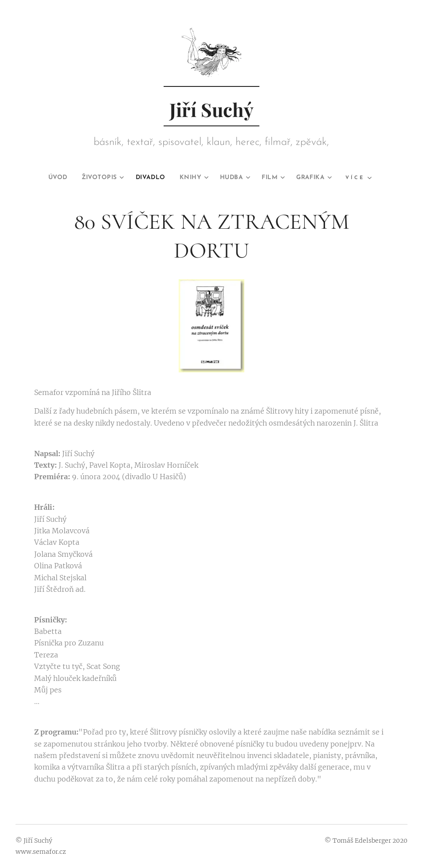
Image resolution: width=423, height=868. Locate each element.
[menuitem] (47, 178)
